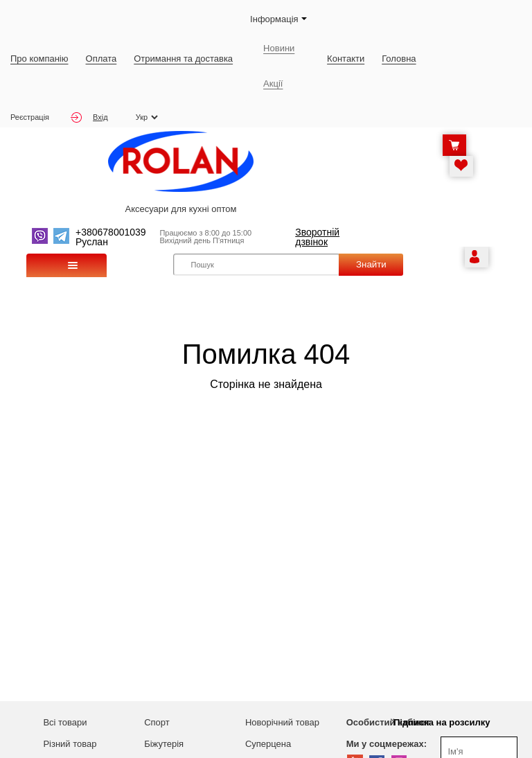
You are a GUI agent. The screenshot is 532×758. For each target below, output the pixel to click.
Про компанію (39, 59)
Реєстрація (30, 117)
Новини (279, 48)
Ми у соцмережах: (387, 744)
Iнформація (278, 19)
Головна (399, 59)
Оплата (101, 59)
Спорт (157, 722)
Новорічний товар (282, 722)
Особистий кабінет (388, 722)
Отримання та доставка (183, 59)
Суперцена (268, 744)
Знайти (371, 264)
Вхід (89, 117)
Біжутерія (164, 744)
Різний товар (70, 744)
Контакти (346, 59)
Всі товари (65, 722)
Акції (273, 83)
